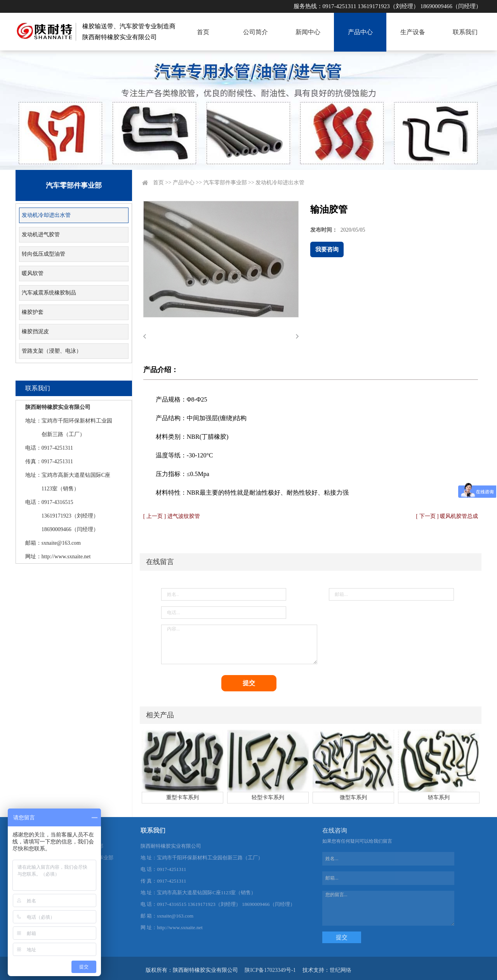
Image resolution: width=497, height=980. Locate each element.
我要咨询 (327, 249)
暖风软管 (33, 273)
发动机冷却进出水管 (46, 215)
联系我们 (465, 32)
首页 (203, 32)
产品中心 (360, 32)
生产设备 (413, 32)
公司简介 (255, 32)
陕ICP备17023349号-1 (270, 970)
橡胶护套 (33, 312)
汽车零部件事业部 (225, 183)
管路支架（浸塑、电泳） (52, 351)
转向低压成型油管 (43, 254)
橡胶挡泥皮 (35, 332)
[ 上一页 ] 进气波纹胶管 (172, 516)
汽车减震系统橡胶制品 (49, 293)
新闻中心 (308, 32)
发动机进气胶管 (41, 235)
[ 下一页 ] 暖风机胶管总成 (447, 516)
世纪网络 (341, 970)
